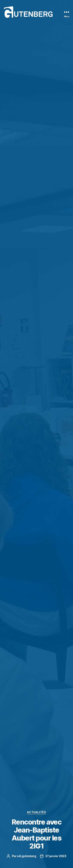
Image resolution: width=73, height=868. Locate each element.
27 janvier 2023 (56, 856)
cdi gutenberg (27, 856)
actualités (36, 812)
